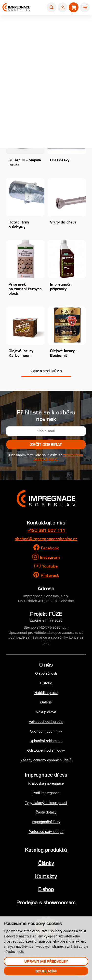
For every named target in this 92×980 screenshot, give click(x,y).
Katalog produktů (46, 849)
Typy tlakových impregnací (46, 802)
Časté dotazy (46, 812)
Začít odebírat (46, 446)
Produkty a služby (48, 22)
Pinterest (50, 577)
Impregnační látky (46, 821)
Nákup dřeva (46, 712)
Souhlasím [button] (46, 971)
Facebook (50, 549)
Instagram (50, 558)
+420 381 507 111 (46, 532)
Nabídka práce (46, 693)
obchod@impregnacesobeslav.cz (46, 540)
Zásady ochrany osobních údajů (46, 760)
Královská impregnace (46, 783)
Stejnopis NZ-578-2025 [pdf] (46, 629)
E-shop (46, 888)
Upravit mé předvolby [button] (46, 961)
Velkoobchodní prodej (46, 722)
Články (46, 862)
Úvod (25, 22)
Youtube (50, 567)
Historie (46, 684)
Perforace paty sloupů (46, 831)
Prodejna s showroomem (46, 901)
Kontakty (46, 875)
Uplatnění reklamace (46, 741)
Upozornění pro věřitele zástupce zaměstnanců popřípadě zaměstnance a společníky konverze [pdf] (46, 638)
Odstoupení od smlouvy (46, 750)
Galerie (46, 703)
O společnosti (46, 674)
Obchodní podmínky (46, 731)
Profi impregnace (46, 793)
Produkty (73, 22)
